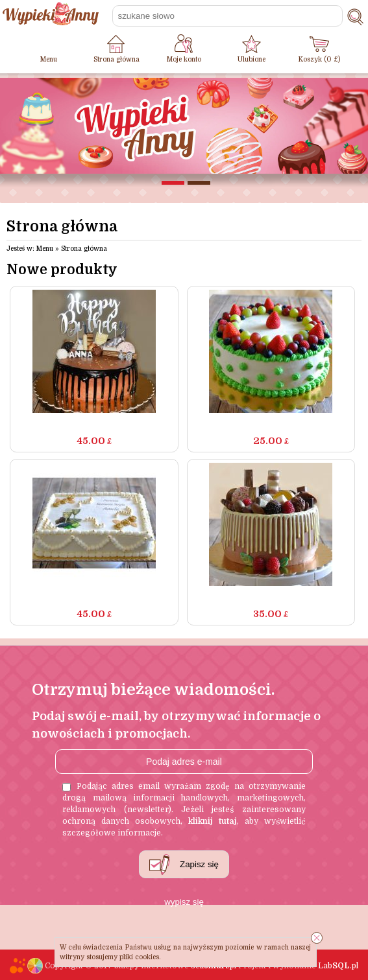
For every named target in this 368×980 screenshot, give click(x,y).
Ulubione (251, 59)
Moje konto (184, 59)
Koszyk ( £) (319, 59)
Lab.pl (338, 966)
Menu (49, 59)
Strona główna (117, 59)
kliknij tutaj (213, 821)
